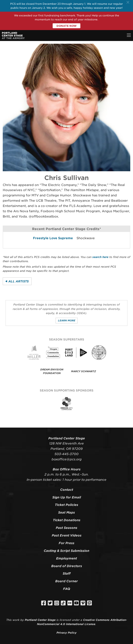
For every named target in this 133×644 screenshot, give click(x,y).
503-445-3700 (66, 454)
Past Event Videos (67, 535)
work (16, 620)
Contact (67, 490)
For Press (66, 543)
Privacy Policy (66, 633)
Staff (67, 573)
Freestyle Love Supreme (53, 238)
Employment (66, 558)
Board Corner (66, 581)
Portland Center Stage (40, 620)
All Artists (19, 281)
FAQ (67, 589)
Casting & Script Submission (66, 551)
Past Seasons (66, 528)
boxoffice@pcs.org (67, 459)
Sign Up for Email (67, 497)
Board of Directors (67, 566)
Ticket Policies (66, 505)
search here (100, 257)
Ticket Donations (67, 520)
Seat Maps (66, 512)
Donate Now (66, 26)
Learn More (67, 321)
